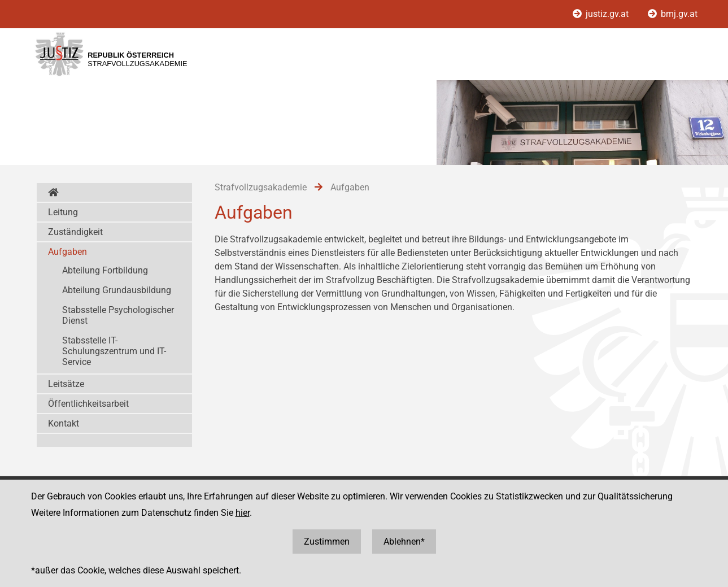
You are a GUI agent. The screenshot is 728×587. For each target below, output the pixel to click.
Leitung (63, 212)
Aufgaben (67, 252)
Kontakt (64, 423)
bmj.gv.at (673, 14)
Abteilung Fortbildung (105, 270)
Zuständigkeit (75, 232)
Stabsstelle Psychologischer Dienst (118, 315)
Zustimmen (327, 542)
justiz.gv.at (602, 14)
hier (243, 513)
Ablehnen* (404, 542)
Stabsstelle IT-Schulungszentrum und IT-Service (114, 351)
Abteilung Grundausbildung (117, 290)
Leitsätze (66, 384)
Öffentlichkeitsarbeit (88, 404)
